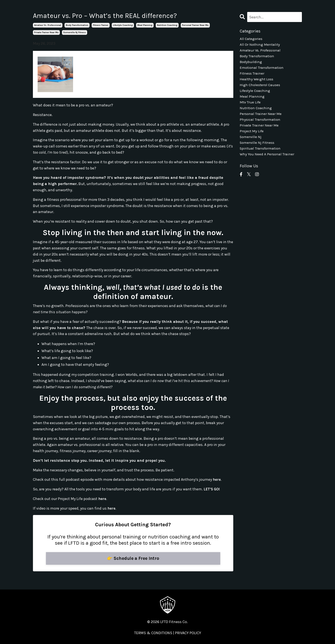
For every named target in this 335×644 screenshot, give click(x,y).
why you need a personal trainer (267, 162)
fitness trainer (101, 25)
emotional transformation (263, 70)
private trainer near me (46, 32)
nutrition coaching (167, 25)
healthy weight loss (257, 82)
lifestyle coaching (123, 25)
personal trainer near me (195, 25)
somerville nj (251, 144)
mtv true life (251, 107)
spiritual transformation (261, 156)
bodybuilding (251, 64)
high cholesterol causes (261, 88)
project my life (252, 138)
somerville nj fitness (75, 32)
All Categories (252, 39)
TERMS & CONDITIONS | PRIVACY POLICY (168, 633)
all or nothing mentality (260, 45)
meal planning (145, 25)
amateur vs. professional (48, 25)
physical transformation (261, 125)
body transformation (77, 25)
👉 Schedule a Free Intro (133, 558)
